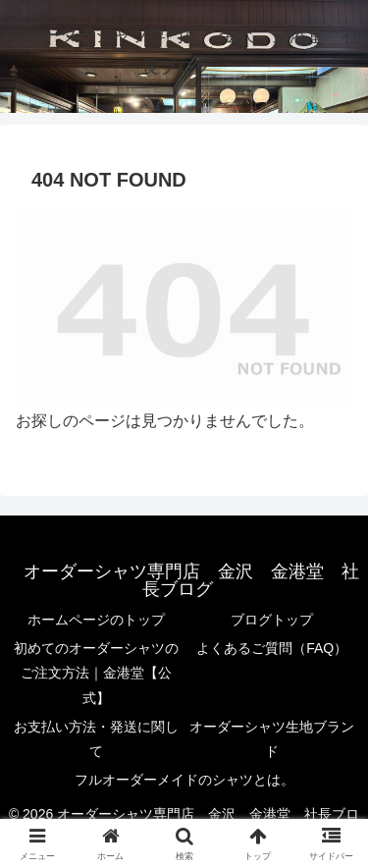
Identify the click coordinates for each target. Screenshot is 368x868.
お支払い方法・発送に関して (96, 739)
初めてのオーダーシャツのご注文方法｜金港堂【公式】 (96, 673)
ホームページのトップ (96, 620)
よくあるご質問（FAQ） (272, 648)
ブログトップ (272, 620)
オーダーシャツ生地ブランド (272, 739)
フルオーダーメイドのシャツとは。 (184, 780)
